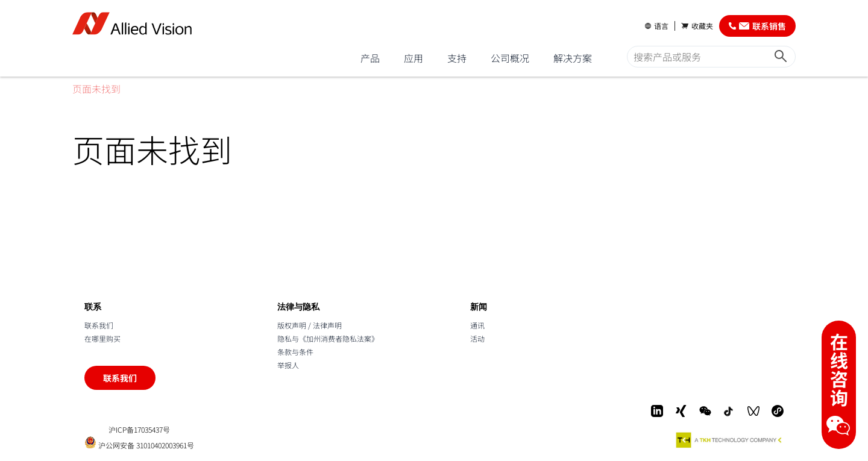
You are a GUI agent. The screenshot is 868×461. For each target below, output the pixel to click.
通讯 (477, 325)
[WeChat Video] (753, 411)
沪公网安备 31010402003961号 (139, 443)
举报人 (288, 365)
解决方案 (573, 58)
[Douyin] (729, 411)
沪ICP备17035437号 (139, 430)
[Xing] (681, 411)
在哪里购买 (102, 338)
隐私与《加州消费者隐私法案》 (328, 338)
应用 (414, 58)
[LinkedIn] (657, 411)
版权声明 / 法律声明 (310, 325)
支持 (457, 58)
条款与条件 (295, 352)
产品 (370, 58)
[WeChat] (705, 411)
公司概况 (510, 58)
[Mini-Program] (778, 411)
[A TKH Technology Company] (729, 440)
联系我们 (99, 325)
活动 (477, 338)
